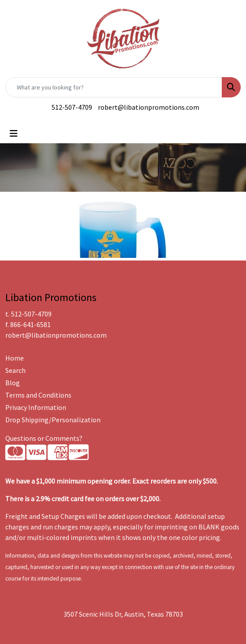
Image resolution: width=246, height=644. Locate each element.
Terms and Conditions (38, 395)
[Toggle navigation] (14, 134)
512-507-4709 (72, 107)
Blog (13, 383)
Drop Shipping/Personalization (53, 420)
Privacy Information (36, 407)
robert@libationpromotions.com (149, 107)
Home (15, 358)
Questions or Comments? (44, 438)
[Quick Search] (114, 87)
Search (15, 370)
